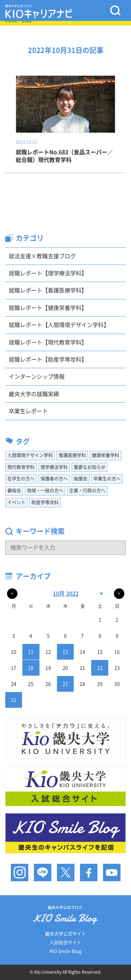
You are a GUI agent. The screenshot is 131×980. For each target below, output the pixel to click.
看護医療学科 (72, 455)
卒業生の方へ (107, 479)
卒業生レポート (28, 411)
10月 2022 (66, 594)
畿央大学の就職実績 (34, 394)
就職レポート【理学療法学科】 (48, 273)
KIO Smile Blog (65, 951)
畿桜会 (14, 491)
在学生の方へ (21, 479)
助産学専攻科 (45, 502)
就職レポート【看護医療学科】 (48, 290)
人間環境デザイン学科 (30, 455)
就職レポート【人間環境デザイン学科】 (59, 325)
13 (65, 652)
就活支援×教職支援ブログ (42, 256)
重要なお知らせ (90, 467)
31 (14, 700)
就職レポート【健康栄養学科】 (48, 308)
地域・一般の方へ (45, 491)
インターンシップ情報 (37, 377)
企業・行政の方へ (87, 491)
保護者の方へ (54, 479)
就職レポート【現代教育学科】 (48, 342)
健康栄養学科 (105, 455)
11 (31, 652)
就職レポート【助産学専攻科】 (48, 359)
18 (31, 668)
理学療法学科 (54, 467)
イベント (16, 502)
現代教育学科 (21, 467)
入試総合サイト (65, 942)
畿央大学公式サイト (65, 934)
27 (65, 684)
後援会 (81, 479)
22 (100, 668)
